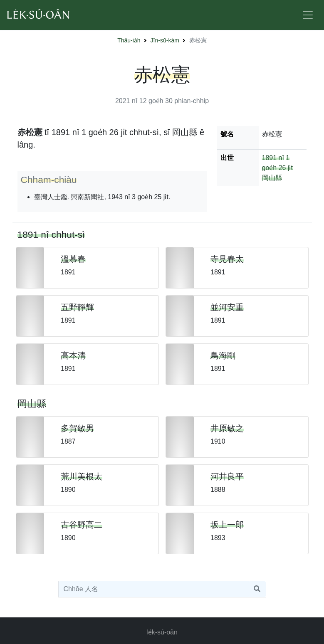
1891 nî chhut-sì (51, 234)
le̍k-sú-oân (162, 632)
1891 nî (273, 158)
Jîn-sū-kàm (165, 40)
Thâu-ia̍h (129, 40)
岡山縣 (272, 178)
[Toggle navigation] (308, 15)
